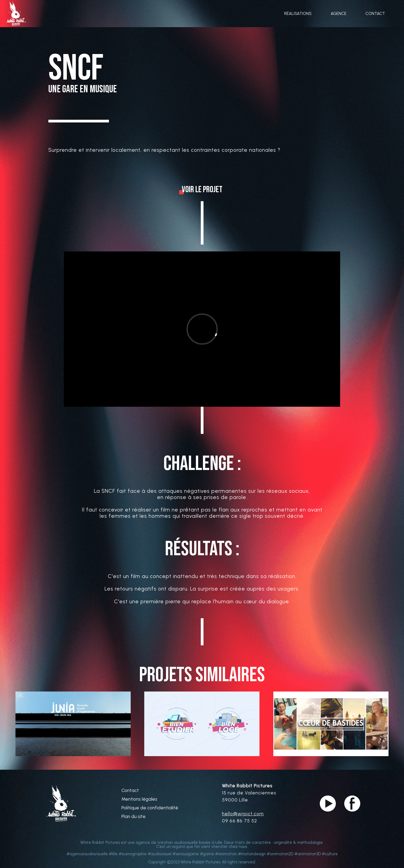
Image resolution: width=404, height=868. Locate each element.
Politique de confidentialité (150, 808)
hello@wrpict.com (243, 814)
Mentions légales (139, 799)
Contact (130, 790)
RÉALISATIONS (298, 14)
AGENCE (339, 14)
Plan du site (134, 817)
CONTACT (375, 14)
